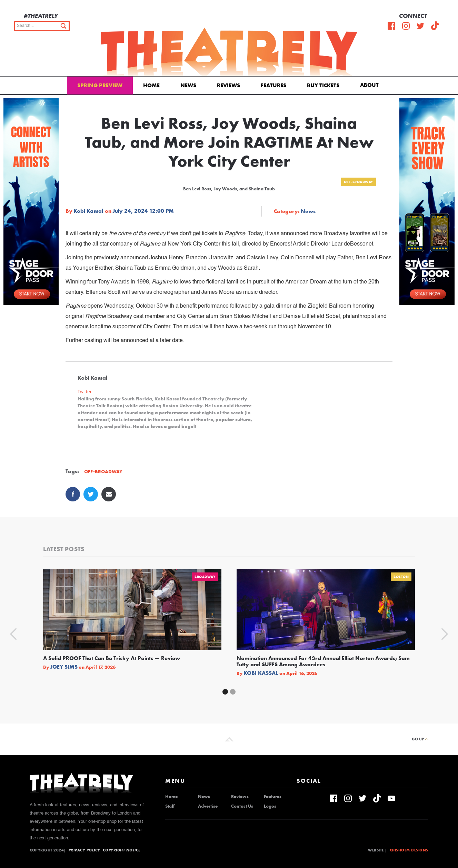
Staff (170, 806)
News (188, 85)
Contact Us (242, 806)
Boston (401, 577)
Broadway (205, 577)
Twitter (85, 392)
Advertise (208, 806)
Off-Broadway (359, 182)
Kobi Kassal (88, 211)
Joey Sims (64, 667)
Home (151, 85)
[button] (371, 84)
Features (273, 85)
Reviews (228, 85)
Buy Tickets (323, 85)
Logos (270, 806)
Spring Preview (100, 85)
